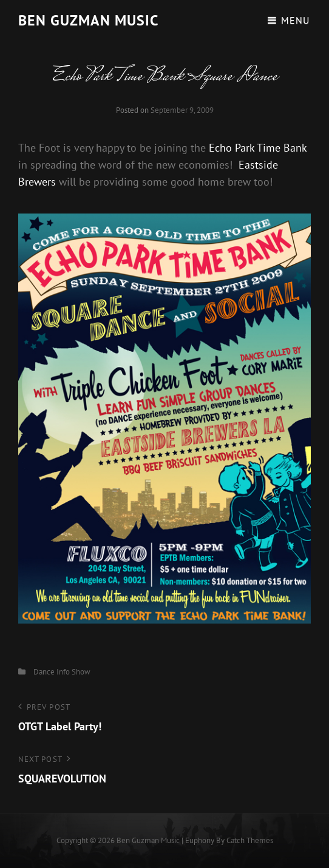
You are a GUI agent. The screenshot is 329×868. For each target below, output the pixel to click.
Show (81, 672)
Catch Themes (250, 840)
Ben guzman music (88, 20)
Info (63, 672)
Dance (44, 672)
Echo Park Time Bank (258, 148)
